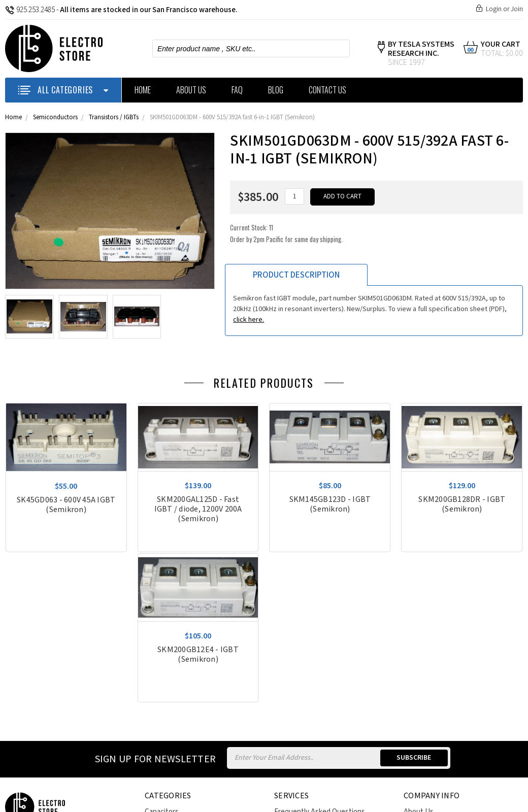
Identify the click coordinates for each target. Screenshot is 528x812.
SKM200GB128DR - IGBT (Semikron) (462, 504)
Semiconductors (55, 117)
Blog (276, 90)
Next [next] (520, 386)
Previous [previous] (505, 386)
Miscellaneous (167, 711)
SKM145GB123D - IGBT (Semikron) (330, 504)
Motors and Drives (174, 724)
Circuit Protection (173, 686)
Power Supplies (169, 736)
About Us (191, 90)
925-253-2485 (40, 684)
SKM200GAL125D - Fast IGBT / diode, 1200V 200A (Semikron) (198, 509)
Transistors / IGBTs (114, 117)
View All (157, 752)
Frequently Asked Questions (320, 662)
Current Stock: (286, 233)
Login (494, 9)
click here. (249, 320)
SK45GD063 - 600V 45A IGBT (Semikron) (66, 505)
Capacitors (162, 662)
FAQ (237, 90)
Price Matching (298, 699)
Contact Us (327, 90)
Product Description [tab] (296, 275)
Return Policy (295, 686)
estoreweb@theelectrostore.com (63, 712)
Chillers (156, 674)
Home (143, 90)
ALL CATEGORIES (63, 90)
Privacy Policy (425, 674)
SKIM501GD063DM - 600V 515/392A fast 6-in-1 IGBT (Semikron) (232, 117)
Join (517, 9)
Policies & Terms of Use (311, 674)
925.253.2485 (30, 10)
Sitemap (147, 793)
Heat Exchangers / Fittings (187, 699)
